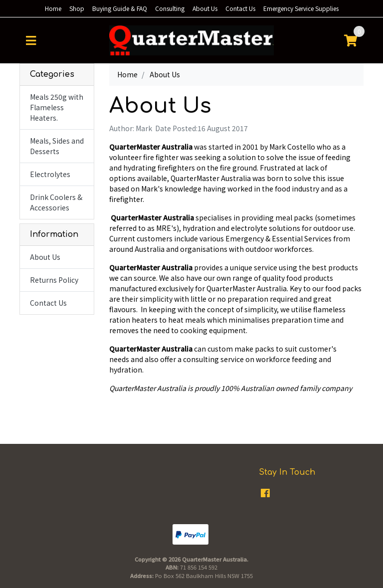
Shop (77, 8)
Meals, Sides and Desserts (57, 146)
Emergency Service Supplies (301, 8)
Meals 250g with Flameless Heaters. (57, 107)
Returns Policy (54, 280)
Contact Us (240, 8)
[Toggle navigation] (31, 40)
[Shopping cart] (351, 40)
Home (53, 8)
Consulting (170, 8)
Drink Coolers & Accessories (56, 202)
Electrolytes (50, 174)
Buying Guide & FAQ (120, 8)
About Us (205, 8)
